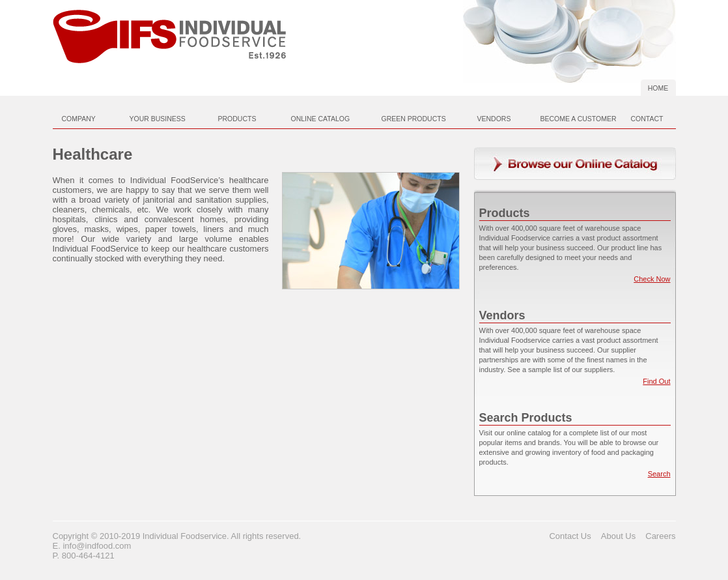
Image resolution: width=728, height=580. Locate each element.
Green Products (414, 119)
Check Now (652, 279)
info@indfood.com (97, 546)
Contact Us (570, 536)
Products (237, 119)
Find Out (656, 381)
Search (659, 474)
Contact (647, 119)
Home (658, 88)
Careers (660, 536)
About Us (618, 536)
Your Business (158, 119)
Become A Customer (579, 119)
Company (79, 119)
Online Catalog (321, 119)
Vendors (494, 119)
